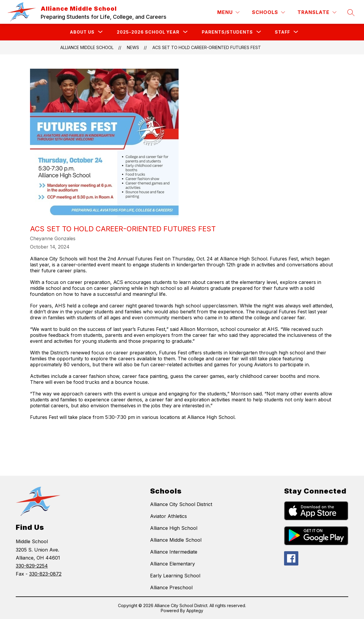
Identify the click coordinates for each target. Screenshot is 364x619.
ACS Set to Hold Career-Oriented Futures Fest (207, 47)
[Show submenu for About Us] (82, 32)
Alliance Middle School (87, 47)
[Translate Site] (317, 12)
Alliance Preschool (171, 587)
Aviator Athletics (168, 516)
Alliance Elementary (172, 564)
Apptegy (195, 611)
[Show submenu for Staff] (282, 32)
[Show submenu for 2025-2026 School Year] (148, 32)
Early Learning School (175, 576)
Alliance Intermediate (174, 552)
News (133, 47)
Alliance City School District (181, 504)
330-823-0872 (45, 574)
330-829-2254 (32, 566)
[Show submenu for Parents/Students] (227, 32)
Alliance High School (174, 528)
